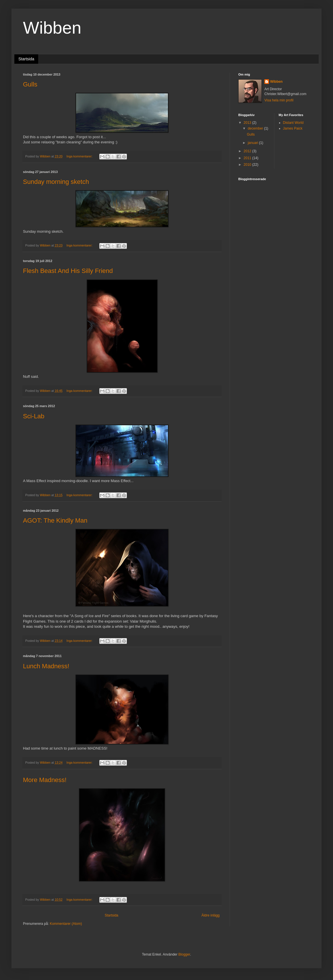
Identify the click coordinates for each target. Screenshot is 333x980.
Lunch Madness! (46, 666)
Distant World (293, 123)
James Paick (293, 128)
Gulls (30, 84)
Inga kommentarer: (80, 156)
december (256, 128)
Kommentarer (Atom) (66, 924)
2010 (248, 165)
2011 (248, 158)
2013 (248, 123)
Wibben (276, 82)
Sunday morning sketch (56, 182)
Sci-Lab (34, 416)
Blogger (184, 954)
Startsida (26, 59)
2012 (248, 151)
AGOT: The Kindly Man (55, 520)
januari (253, 143)
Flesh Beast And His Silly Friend (68, 271)
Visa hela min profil (279, 100)
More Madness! (45, 780)
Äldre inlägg (211, 915)
